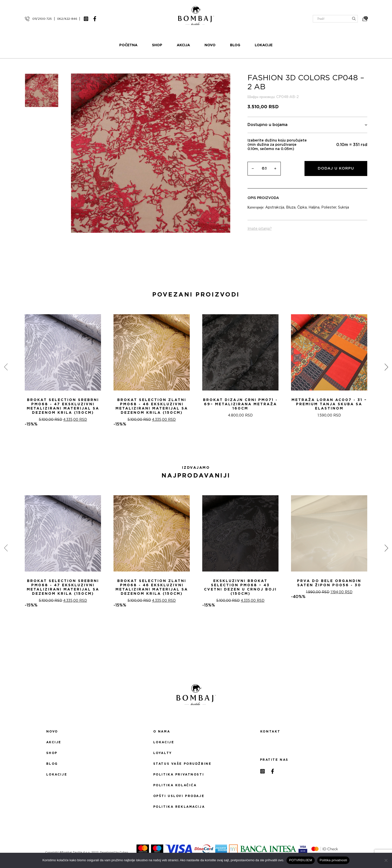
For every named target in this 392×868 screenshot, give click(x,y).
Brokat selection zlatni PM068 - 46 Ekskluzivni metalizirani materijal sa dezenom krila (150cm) (152, 406)
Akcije (54, 742)
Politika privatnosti (179, 774)
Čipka (302, 207)
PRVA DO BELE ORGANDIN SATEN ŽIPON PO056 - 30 (329, 583)
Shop (157, 45)
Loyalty (163, 753)
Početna (129, 45)
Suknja (343, 207)
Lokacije (264, 45)
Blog (235, 45)
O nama (162, 731)
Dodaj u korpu (336, 168)
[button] (193, 444)
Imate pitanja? (260, 229)
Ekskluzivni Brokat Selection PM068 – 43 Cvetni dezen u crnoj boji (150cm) (240, 587)
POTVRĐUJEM (300, 860)
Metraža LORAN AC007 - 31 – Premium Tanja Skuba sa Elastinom (329, 404)
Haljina (314, 207)
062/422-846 (67, 19)
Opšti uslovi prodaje (179, 796)
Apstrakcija (275, 207)
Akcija (184, 45)
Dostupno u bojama (307, 125)
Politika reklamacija (179, 807)
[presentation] (6, 367)
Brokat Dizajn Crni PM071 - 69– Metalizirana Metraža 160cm (240, 404)
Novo (210, 45)
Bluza (291, 207)
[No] (386, 860)
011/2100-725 (42, 19)
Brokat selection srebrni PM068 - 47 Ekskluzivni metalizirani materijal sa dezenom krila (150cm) (63, 406)
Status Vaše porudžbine (182, 764)
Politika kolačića (175, 785)
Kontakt (270, 731)
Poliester (329, 207)
